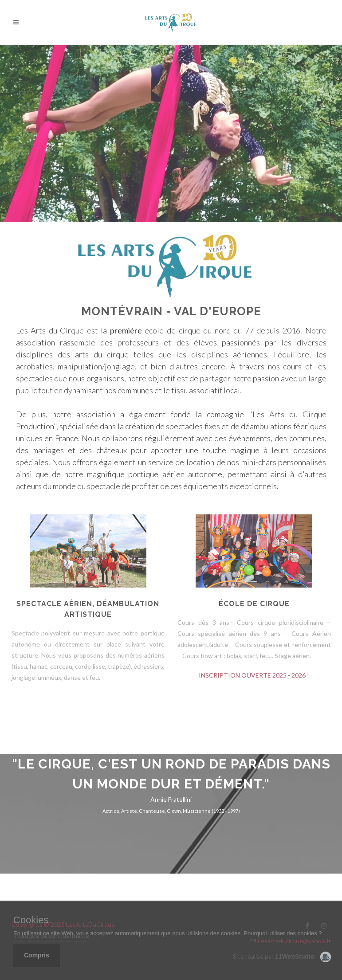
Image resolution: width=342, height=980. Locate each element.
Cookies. (32, 920)
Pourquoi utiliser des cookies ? (283, 933)
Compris (37, 955)
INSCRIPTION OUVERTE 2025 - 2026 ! (254, 675)
